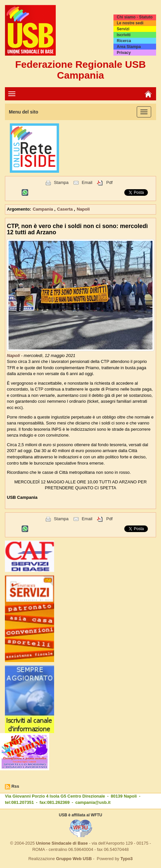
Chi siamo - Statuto (135, 17)
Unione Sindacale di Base (62, 843)
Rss (15, 786)
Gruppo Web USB (74, 859)
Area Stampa (129, 47)
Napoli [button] (83, 209)
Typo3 (126, 859)
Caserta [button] (65, 209)
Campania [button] (44, 209)
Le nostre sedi (130, 23)
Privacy (124, 53)
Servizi (123, 29)
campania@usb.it (93, 802)
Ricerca (124, 41)
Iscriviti (124, 35)
